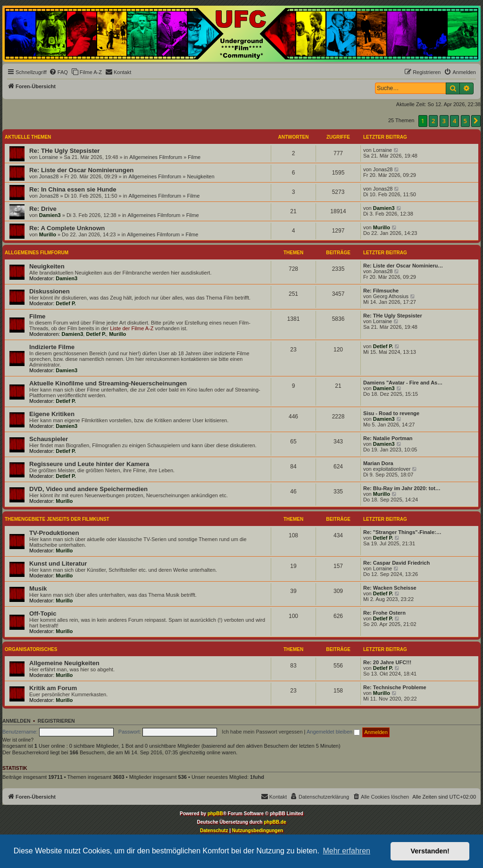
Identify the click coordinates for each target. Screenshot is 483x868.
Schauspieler (49, 439)
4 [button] (454, 121)
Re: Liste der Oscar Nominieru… (403, 266)
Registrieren (56, 721)
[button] (476, 121)
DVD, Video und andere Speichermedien (88, 489)
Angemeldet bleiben (333, 732)
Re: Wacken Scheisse (390, 588)
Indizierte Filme (52, 347)
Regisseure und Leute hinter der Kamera (89, 464)
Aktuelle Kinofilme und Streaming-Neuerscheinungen (108, 383)
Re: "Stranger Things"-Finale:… (402, 532)
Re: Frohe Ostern (384, 613)
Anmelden (17, 721)
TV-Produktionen (54, 533)
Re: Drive (43, 209)
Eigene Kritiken (52, 414)
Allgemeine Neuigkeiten (64, 663)
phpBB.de (275, 822)
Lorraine (49, 157)
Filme (194, 157)
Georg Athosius (391, 296)
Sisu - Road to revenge (391, 413)
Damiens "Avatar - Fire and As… (403, 383)
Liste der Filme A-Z (132, 328)
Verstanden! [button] (430, 851)
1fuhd (257, 777)
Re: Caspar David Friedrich (396, 563)
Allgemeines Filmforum (156, 157)
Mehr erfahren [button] (346, 851)
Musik (38, 588)
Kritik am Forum (53, 688)
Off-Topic (43, 613)
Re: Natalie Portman (388, 438)
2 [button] (433, 121)
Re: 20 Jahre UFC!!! (387, 662)
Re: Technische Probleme (395, 687)
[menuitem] (58, 72)
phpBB (215, 814)
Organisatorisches (31, 649)
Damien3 (50, 215)
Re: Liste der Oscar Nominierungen (81, 170)
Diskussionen (50, 291)
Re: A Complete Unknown (67, 228)
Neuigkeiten (200, 176)
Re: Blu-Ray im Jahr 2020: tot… (402, 488)
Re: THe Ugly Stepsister (65, 151)
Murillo (48, 234)
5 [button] (465, 121)
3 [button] (444, 121)
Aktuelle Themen (28, 137)
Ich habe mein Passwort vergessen (262, 732)
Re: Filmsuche (381, 291)
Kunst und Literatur (58, 563)
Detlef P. (66, 303)
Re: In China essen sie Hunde (73, 189)
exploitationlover (392, 469)
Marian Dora (378, 463)
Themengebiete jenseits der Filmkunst (57, 519)
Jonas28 (49, 176)
